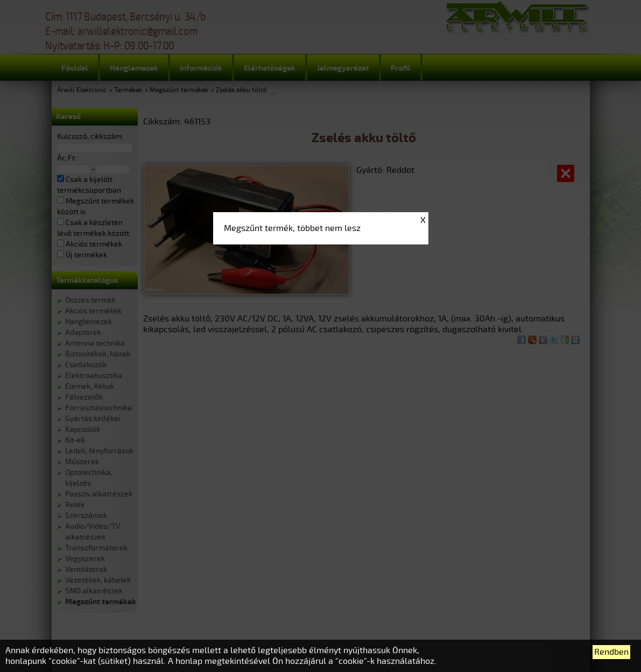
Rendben (611, 652)
